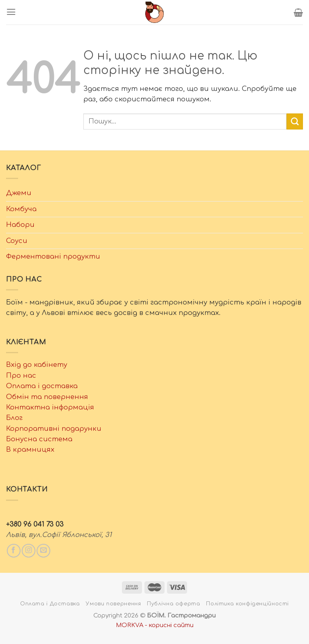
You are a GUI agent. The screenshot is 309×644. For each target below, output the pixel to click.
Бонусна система (39, 439)
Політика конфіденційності (247, 604)
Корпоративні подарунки (54, 429)
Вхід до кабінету (37, 365)
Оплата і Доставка (50, 604)
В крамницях (30, 450)
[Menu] (11, 12)
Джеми (19, 193)
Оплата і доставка (42, 386)
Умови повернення (113, 604)
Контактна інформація (50, 407)
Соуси (17, 241)
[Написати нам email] (43, 551)
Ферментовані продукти (53, 256)
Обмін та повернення (47, 397)
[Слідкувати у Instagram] (29, 551)
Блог (14, 418)
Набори (20, 225)
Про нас (21, 375)
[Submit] (295, 121)
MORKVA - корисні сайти (155, 625)
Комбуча (21, 209)
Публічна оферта (173, 604)
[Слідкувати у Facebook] (14, 551)
